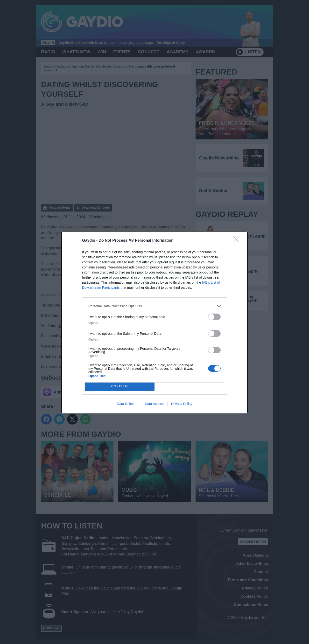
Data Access (154, 404)
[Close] (238, 241)
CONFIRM (120, 387)
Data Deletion (127, 404)
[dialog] (154, 322)
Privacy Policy (182, 404)
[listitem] (154, 306)
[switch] (214, 317)
